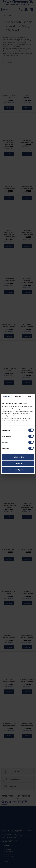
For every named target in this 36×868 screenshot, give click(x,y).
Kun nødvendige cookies (18, 470)
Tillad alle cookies (18, 457)
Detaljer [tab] (18, 396)
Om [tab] (30, 396)
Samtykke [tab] (6, 396)
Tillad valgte (18, 463)
